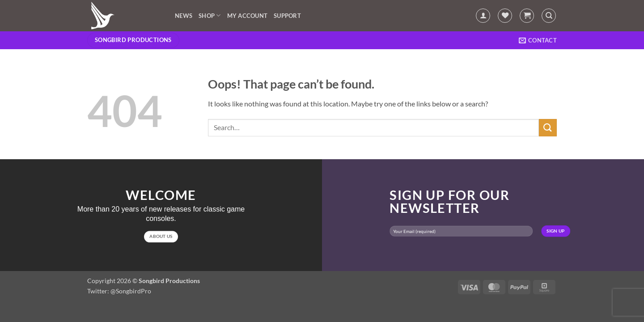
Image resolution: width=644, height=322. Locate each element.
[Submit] (548, 128)
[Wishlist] (505, 16)
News (184, 16)
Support (287, 16)
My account (248, 16)
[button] (483, 16)
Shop (210, 15)
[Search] (549, 16)
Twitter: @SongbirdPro (119, 291)
